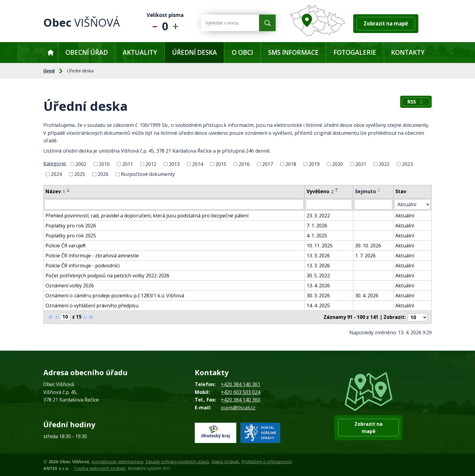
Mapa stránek (225, 461)
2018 (291, 164)
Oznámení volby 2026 (70, 286)
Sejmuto (365, 191)
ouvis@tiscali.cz (238, 407)
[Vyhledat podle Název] (174, 204)
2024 (56, 174)
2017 (267, 164)
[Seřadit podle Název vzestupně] (68, 189)
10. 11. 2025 (320, 246)
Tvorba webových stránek (100, 468)
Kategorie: (55, 164)
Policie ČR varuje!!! (65, 246)
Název (55, 191)
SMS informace (293, 52)
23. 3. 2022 (319, 216)
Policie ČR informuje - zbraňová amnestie (92, 256)
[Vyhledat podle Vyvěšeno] (329, 204)
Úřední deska (194, 52)
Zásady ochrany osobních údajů (177, 461)
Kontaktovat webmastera (117, 461)
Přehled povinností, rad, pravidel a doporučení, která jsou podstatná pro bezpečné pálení (147, 216)
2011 (128, 164)
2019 (314, 164)
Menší (153, 23)
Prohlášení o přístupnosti (267, 461)
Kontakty (408, 52)
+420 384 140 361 (241, 384)
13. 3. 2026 (319, 256)
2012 (151, 164)
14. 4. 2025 (319, 306)
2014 (198, 164)
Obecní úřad (87, 52)
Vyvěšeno (320, 191)
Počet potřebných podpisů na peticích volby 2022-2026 (107, 276)
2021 (361, 164)
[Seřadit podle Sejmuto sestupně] (379, 191)
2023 (407, 164)
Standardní (165, 23)
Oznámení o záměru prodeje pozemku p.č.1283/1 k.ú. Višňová (115, 296)
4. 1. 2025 (317, 236)
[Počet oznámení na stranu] (418, 317)
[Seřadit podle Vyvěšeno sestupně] (337, 191)
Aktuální (405, 216)
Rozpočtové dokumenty (148, 174)
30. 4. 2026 (367, 296)
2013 (174, 164)
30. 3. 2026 (319, 296)
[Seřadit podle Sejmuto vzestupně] (379, 189)
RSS (416, 102)
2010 (104, 164)
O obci (242, 52)
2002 (81, 164)
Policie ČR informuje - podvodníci (83, 266)
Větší (177, 23)
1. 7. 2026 (365, 256)
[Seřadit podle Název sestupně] (68, 191)
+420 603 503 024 (241, 392)
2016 (244, 164)
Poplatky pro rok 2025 (71, 236)
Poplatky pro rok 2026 (71, 226)
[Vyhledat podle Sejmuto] (373, 204)
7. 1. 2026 (317, 226)
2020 (337, 164)
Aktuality (140, 52)
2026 (103, 174)
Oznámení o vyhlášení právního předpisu (92, 306)
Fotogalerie (355, 52)
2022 (384, 164)
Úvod (50, 53)
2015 (221, 164)
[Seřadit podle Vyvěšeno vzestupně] (337, 189)
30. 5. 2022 (319, 276)
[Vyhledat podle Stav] (413, 204)
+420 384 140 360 (241, 399)
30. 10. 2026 (368, 246)
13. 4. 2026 (319, 286)
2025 (80, 174)
